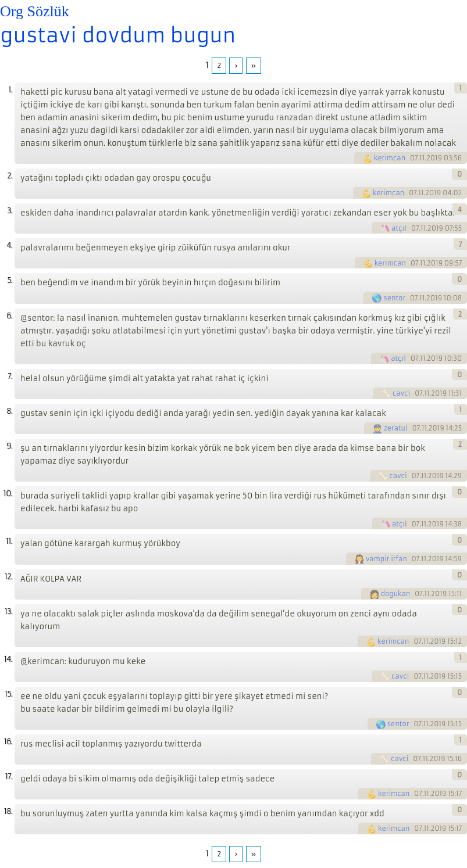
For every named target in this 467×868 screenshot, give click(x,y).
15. (8, 694)
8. (9, 411)
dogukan (396, 594)
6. (9, 316)
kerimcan (390, 158)
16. (8, 742)
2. (10, 176)
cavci (401, 393)
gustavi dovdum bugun (118, 35)
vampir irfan (386, 559)
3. (10, 211)
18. (8, 811)
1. (10, 90)
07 (414, 158)
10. (8, 494)
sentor (394, 298)
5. (10, 280)
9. (9, 446)
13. (8, 611)
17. (9, 776)
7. (10, 376)
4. (9, 245)
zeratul (396, 428)
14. (8, 659)
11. (9, 541)
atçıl (399, 228)
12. (8, 577)
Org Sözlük (35, 11)
